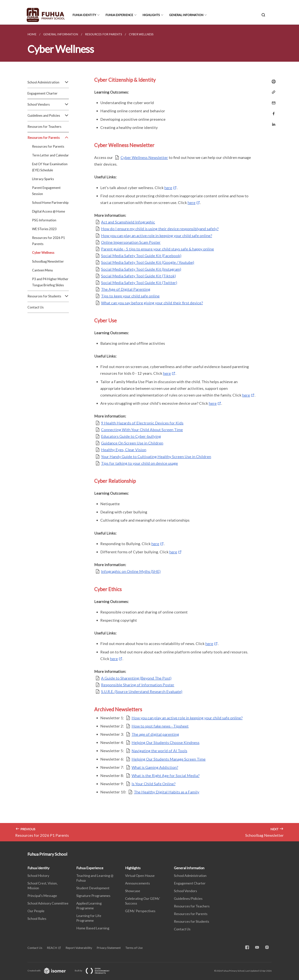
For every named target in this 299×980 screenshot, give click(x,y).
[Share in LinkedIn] (272, 122)
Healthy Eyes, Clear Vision (124, 450)
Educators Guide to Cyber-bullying (131, 436)
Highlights (151, 15)
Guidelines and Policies (48, 116)
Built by (95, 971)
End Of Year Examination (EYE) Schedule (50, 167)
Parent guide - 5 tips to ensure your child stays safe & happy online (158, 249)
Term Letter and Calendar (50, 155)
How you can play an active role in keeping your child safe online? (157, 235)
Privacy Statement (109, 948)
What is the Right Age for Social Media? (166, 775)
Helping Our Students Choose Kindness (166, 742)
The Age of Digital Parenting (126, 289)
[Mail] (272, 101)
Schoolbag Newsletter (48, 261)
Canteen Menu (42, 270)
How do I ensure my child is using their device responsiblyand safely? (160, 229)
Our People (36, 911)
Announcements (137, 883)
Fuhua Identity (84, 15)
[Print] (272, 82)
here (168, 188)
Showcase (133, 891)
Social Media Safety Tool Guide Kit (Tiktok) (138, 276)
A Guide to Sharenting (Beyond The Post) (136, 678)
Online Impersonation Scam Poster (131, 242)
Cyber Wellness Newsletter (144, 157)
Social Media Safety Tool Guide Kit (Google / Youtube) (148, 262)
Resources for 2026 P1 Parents (49, 241)
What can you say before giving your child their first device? (152, 303)
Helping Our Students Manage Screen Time (169, 759)
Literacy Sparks (43, 179)
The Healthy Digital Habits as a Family (167, 792)
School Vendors (48, 104)
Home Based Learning (93, 928)
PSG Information (44, 220)
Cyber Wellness (43, 253)
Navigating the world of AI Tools (159, 751)
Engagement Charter (43, 93)
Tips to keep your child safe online (130, 296)
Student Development (93, 888)
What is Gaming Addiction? (155, 767)
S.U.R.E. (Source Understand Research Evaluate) (142, 691)
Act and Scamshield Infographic (128, 222)
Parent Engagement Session (46, 191)
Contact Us (36, 307)
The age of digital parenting (155, 734)
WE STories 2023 (44, 229)
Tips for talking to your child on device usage (139, 463)
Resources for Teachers (44, 127)
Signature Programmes (93, 896)
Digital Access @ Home (49, 211)
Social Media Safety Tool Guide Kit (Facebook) (141, 256)
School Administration (48, 82)
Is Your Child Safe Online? (154, 784)
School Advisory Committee (48, 903)
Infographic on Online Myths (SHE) (131, 571)
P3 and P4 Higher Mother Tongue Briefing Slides (50, 282)
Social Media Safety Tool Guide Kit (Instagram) (141, 269)
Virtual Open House (140, 876)
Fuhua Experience (119, 15)
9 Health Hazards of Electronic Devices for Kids (142, 423)
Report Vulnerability (79, 948)
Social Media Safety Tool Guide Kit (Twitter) (139, 282)
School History (38, 876)
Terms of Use (134, 948)
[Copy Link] (272, 92)
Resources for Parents (48, 138)
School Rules (37, 918)
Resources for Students (48, 296)
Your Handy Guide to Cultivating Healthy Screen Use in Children (156, 456)
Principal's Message (42, 896)
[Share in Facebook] (272, 111)
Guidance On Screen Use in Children (132, 443)
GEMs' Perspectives (140, 911)
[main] (149, 433)
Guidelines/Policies (188, 898)
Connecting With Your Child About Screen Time (142, 430)
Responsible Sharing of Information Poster (138, 685)
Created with (50, 971)
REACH (52, 948)
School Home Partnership (50, 203)
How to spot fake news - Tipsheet (160, 726)
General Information (186, 15)
